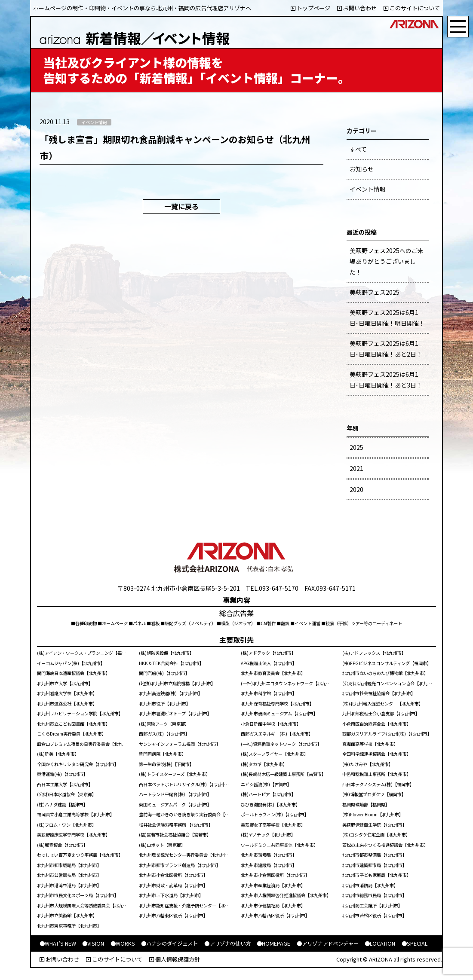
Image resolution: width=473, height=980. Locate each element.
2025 (356, 447)
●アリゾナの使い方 (227, 943)
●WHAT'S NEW (58, 943)
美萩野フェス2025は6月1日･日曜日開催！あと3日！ (386, 380)
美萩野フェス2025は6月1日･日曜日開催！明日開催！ (387, 318)
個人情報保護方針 (175, 959)
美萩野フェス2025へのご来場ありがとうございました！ (387, 261)
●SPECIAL (415, 943)
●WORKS (123, 943)
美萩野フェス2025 (375, 292)
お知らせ (362, 169)
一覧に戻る (181, 206)
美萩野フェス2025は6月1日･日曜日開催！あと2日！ (386, 349)
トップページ (310, 8)
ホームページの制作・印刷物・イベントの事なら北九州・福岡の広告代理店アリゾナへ (142, 8)
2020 (356, 489)
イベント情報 (368, 189)
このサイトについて (412, 8)
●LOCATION (380, 943)
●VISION (93, 943)
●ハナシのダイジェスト (169, 943)
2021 (356, 468)
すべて (358, 149)
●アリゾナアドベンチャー (328, 943)
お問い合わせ (357, 8)
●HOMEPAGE (273, 943)
